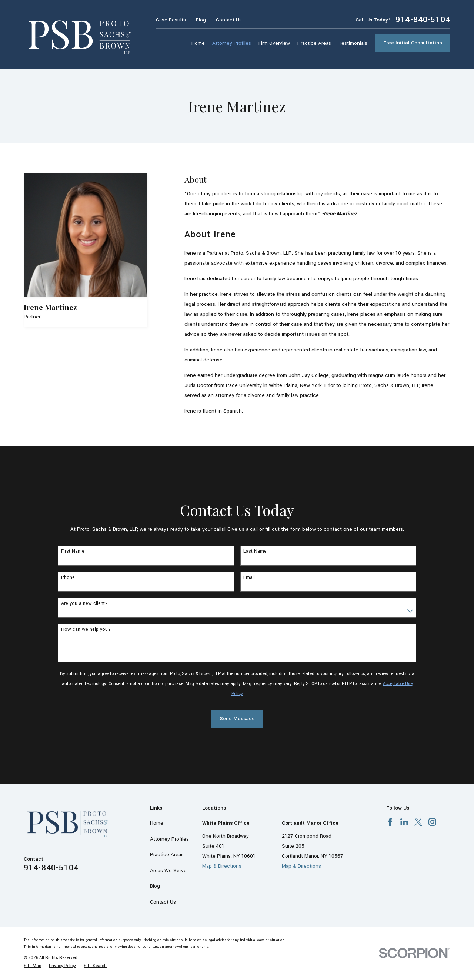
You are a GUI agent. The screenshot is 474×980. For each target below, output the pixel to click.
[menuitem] (32, 966)
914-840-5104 (423, 20)
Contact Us (229, 20)
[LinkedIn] (404, 822)
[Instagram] (432, 822)
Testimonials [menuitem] (353, 43)
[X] (418, 822)
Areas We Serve (168, 870)
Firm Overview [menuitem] (274, 43)
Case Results (171, 20)
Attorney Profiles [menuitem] (232, 43)
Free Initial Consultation (413, 43)
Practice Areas (167, 855)
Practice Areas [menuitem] (314, 43)
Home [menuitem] (198, 43)
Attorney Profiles (169, 839)
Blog (201, 20)
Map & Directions (222, 866)
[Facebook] (390, 822)
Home (157, 823)
